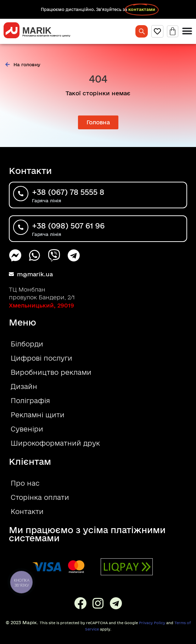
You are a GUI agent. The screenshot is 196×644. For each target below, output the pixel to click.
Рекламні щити (38, 415)
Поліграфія (30, 401)
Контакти (27, 512)
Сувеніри (27, 429)
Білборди (27, 344)
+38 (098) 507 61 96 (68, 226)
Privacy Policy (152, 623)
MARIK (37, 30)
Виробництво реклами (51, 372)
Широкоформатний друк (55, 443)
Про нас (25, 483)
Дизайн (24, 386)
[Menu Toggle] (187, 31)
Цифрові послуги (41, 358)
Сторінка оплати (40, 497)
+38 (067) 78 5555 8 (68, 192)
